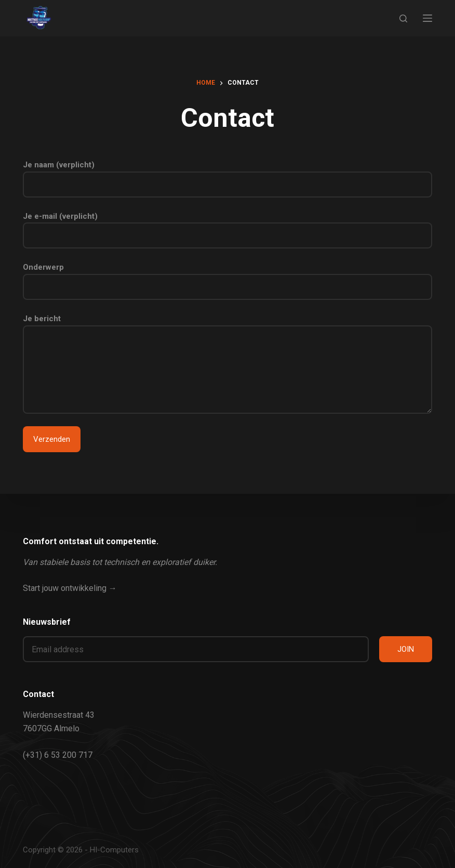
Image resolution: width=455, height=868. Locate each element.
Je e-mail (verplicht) (228, 226)
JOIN (406, 649)
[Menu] (427, 18)
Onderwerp (228, 277)
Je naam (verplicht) (228, 175)
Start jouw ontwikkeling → (70, 588)
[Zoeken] (403, 18)
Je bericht (228, 364)
